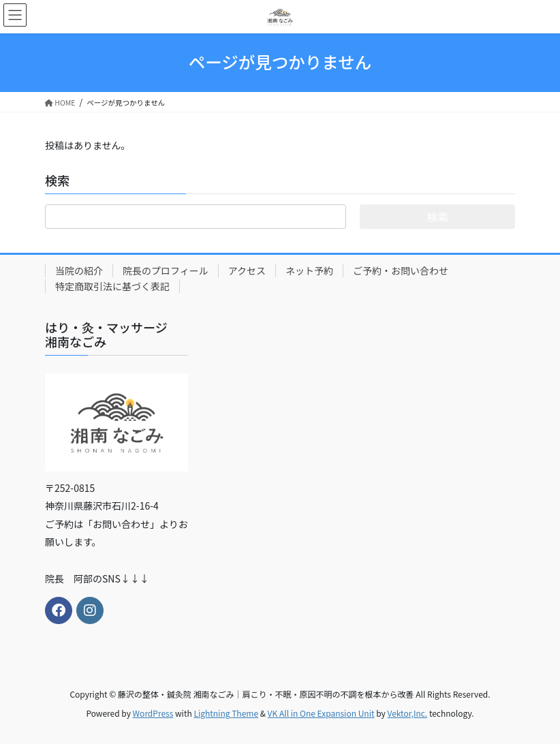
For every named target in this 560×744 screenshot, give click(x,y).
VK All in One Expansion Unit (321, 713)
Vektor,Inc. (407, 713)
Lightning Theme (226, 713)
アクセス (247, 270)
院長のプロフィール (166, 270)
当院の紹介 (79, 270)
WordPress (153, 713)
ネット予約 (309, 270)
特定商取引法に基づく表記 (112, 286)
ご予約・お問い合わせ (401, 270)
